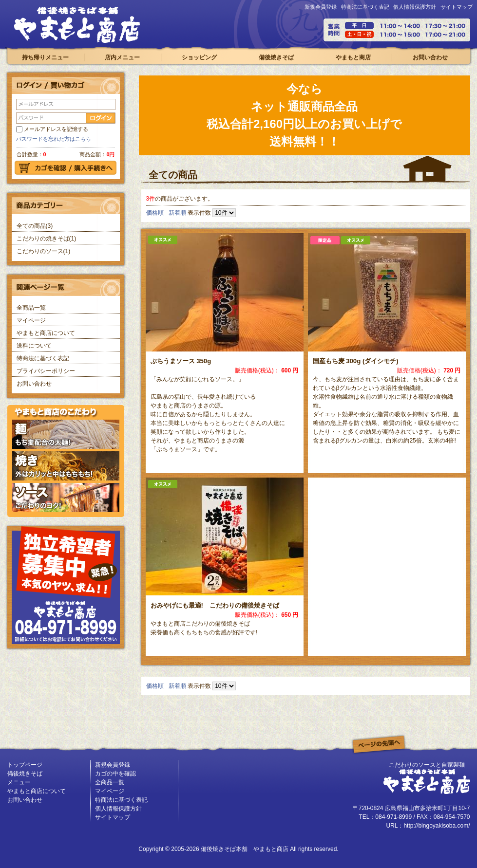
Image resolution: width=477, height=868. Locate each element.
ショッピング (199, 57)
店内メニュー (122, 57)
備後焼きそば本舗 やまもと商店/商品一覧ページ (77, 25)
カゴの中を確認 (115, 774)
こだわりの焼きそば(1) (47, 239)
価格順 (155, 213)
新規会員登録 (321, 7)
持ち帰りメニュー (45, 57)
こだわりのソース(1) (44, 251)
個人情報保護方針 (415, 7)
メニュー (19, 782)
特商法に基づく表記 (365, 7)
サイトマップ (457, 7)
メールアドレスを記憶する (56, 129)
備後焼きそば (276, 57)
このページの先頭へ (379, 745)
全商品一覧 (31, 308)
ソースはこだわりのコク (66, 498)
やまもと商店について (46, 333)
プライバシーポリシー (46, 371)
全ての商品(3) (35, 226)
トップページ (25, 765)
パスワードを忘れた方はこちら (54, 139)
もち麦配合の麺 (66, 434)
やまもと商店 (353, 57)
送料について (34, 346)
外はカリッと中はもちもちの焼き (66, 466)
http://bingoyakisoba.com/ (437, 826)
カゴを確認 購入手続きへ (66, 168)
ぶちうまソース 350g (181, 361)
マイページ (31, 320)
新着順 (177, 213)
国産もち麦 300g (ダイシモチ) (356, 361)
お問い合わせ (430, 57)
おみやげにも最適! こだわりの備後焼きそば (215, 605)
